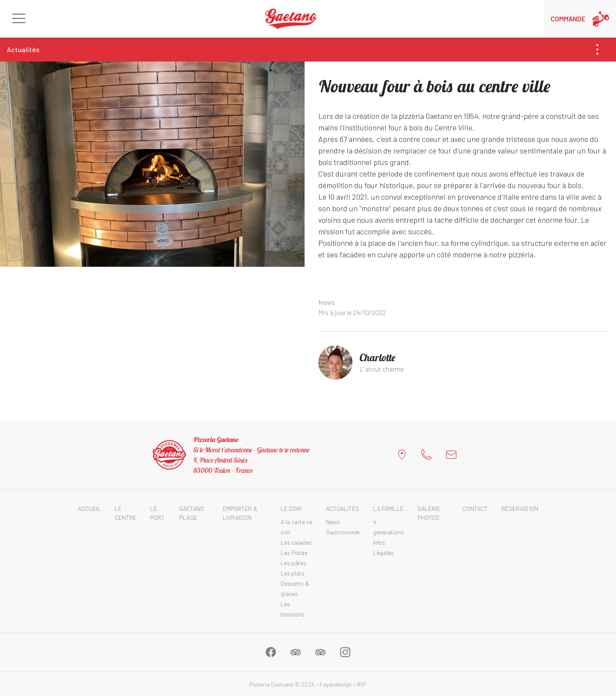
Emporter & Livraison (240, 513)
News (327, 302)
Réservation (520, 509)
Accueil (89, 509)
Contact (475, 509)
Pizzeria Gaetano (271, 684)
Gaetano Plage (192, 513)
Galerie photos (429, 513)
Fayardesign (336, 684)
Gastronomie (343, 532)
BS (362, 684)
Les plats (293, 573)
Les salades (296, 542)
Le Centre (126, 513)
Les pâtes (293, 563)
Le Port (157, 513)
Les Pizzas (294, 553)
